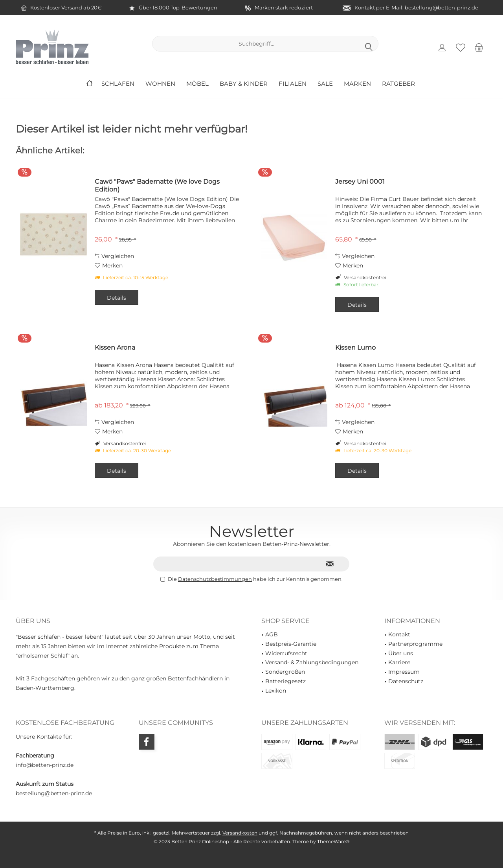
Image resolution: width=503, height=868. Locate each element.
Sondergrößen (285, 672)
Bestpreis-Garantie (291, 644)
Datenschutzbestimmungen (215, 579)
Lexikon (276, 691)
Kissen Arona (115, 347)
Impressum (404, 672)
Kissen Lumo (355, 347)
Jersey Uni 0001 (360, 182)
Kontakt (399, 634)
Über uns (401, 653)
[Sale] (325, 84)
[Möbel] (197, 84)
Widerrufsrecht (286, 653)
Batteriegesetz (285, 681)
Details (117, 298)
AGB (272, 634)
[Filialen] (293, 84)
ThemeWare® (333, 841)
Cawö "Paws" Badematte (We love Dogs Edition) (157, 185)
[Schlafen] (118, 84)
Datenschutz (406, 681)
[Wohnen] (160, 84)
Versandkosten (240, 833)
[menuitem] (479, 47)
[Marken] (357, 84)
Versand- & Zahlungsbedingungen (312, 662)
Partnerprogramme (415, 644)
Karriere (399, 662)
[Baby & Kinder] (244, 84)
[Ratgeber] (398, 84)
